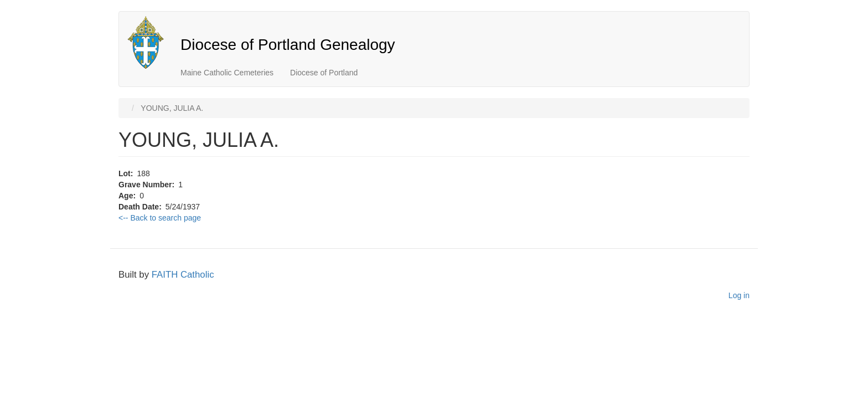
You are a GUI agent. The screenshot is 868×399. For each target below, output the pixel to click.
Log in (739, 295)
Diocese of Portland (324, 73)
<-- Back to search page (160, 218)
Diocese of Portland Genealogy (288, 45)
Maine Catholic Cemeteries (227, 73)
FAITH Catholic (183, 275)
